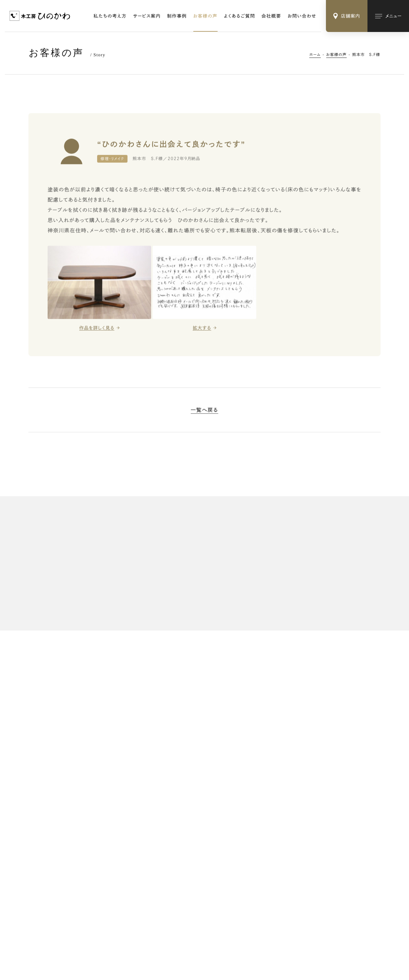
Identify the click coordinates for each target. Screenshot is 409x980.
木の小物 (272, 814)
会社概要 (271, 16)
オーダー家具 (276, 794)
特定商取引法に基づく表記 (56, 943)
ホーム (315, 55)
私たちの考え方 (110, 16)
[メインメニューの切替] (388, 16)
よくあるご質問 (240, 16)
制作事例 (177, 16)
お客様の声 (205, 16)
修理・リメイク (276, 804)
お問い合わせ (302, 16)
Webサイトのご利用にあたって (118, 943)
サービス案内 (147, 16)
